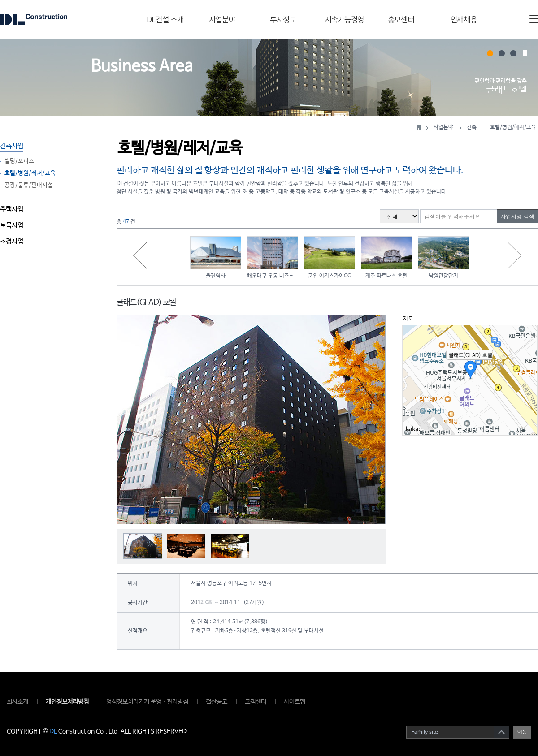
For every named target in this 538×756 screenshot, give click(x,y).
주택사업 (12, 209)
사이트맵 (295, 702)
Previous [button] (140, 255)
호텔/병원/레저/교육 (30, 173)
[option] (216, 257)
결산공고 (217, 702)
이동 (522, 732)
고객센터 (256, 702)
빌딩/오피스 (19, 161)
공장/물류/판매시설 (29, 186)
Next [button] (515, 255)
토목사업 (12, 225)
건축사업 (12, 146)
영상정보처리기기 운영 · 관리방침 (147, 702)
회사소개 (17, 702)
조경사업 (12, 241)
